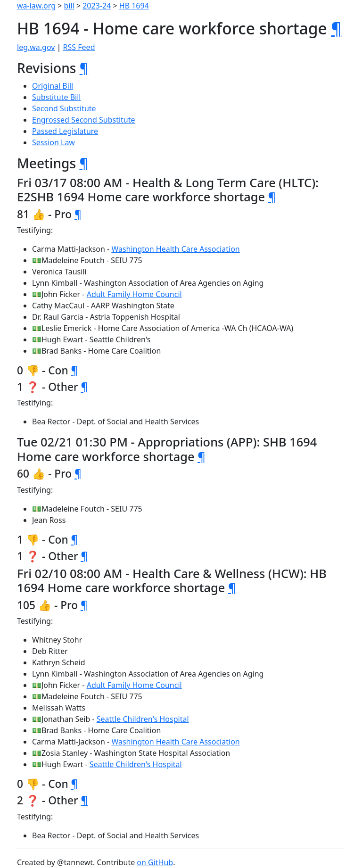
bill (69, 6)
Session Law (53, 142)
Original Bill (53, 86)
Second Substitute (64, 108)
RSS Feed (79, 47)
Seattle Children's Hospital (143, 719)
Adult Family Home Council (134, 294)
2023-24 (97, 6)
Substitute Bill (57, 97)
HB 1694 (134, 6)
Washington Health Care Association (175, 249)
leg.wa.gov (36, 47)
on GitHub (155, 862)
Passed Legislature (65, 131)
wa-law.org (36, 6)
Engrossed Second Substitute (84, 120)
